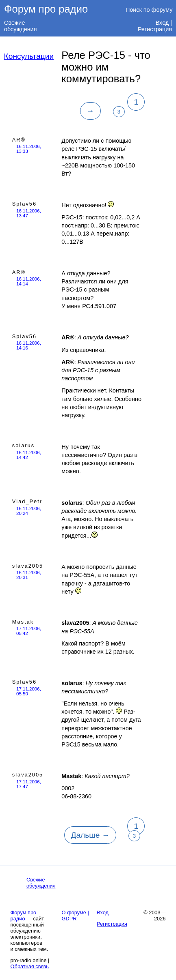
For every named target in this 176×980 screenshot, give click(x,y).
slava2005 (28, 566)
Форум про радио (46, 9)
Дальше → (90, 835)
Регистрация (155, 29)
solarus (23, 445)
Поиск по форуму (149, 10)
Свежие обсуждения (20, 26)
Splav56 (24, 204)
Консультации (29, 56)
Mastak (23, 622)
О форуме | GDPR (75, 916)
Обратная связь (30, 966)
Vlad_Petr (27, 501)
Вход (162, 23)
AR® (19, 140)
